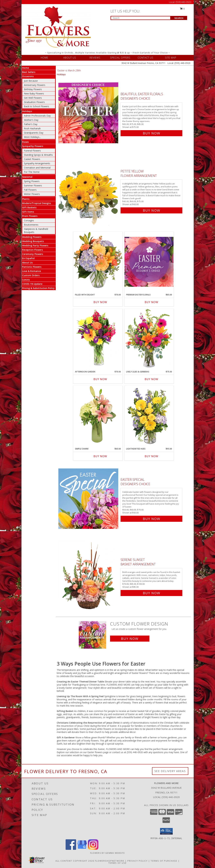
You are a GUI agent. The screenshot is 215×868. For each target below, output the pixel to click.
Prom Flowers (30, 216)
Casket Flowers (32, 159)
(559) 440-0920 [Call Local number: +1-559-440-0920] (183, 2)
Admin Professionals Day (37, 116)
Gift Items (28, 212)
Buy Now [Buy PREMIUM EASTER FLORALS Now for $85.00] (151, 302)
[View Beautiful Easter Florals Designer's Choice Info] (89, 113)
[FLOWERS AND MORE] (58, 27)
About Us (27, 263)
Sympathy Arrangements (37, 163)
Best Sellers (29, 72)
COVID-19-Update (32, 284)
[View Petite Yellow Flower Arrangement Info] (89, 190)
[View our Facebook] (71, 849)
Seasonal (27, 177)
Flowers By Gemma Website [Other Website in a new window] (107, 853)
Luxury (26, 280)
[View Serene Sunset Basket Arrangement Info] (89, 576)
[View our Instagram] (93, 849)
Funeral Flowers (32, 151)
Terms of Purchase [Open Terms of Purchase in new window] (164, 861)
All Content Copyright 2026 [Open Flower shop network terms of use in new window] (75, 861)
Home (26, 68)
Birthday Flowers (33, 89)
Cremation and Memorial (37, 168)
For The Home (32, 172)
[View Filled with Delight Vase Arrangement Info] (98, 262)
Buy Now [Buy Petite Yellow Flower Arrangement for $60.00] (152, 210)
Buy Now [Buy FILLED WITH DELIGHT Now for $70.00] (100, 302)
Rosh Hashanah (32, 128)
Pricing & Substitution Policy (38, 288)
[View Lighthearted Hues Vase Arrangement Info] (149, 416)
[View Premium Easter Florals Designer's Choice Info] (149, 262)
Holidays (27, 111)
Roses (25, 142)
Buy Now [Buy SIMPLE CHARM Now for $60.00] (100, 456)
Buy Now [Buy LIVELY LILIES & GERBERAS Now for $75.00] (151, 379)
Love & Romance (31, 271)
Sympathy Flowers (33, 146)
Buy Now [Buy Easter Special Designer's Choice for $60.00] (152, 519)
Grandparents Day (34, 133)
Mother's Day (31, 120)
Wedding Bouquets (33, 241)
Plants (26, 199)
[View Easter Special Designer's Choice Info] (89, 498)
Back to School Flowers (36, 106)
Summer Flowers (33, 185)
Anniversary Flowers (35, 85)
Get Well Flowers (33, 98)
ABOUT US (70, 58)
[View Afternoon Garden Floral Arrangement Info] (98, 339)
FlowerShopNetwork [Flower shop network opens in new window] (110, 861)
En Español (28, 258)
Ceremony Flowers (33, 254)
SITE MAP (171, 58)
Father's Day (31, 124)
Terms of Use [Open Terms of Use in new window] (118, 863)
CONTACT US (145, 58)
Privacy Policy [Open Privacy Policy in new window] (138, 861)
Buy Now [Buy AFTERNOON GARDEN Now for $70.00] (100, 379)
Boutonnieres (31, 225)
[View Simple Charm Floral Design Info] (98, 416)
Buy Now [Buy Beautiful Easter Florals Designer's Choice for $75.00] (152, 133)
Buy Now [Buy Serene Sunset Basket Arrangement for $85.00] (152, 593)
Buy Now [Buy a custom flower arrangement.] (130, 639)
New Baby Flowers (34, 94)
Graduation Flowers (34, 102)
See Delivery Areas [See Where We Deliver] (170, 771)
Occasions (28, 76)
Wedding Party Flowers (35, 245)
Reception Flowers (32, 250)
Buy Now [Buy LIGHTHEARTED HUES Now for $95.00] (151, 456)
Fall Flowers (30, 190)
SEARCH (179, 18)
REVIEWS (95, 58)
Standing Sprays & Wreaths (38, 155)
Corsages (29, 220)
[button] (166, 831)
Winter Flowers (32, 194)
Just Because (31, 81)
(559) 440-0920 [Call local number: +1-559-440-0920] (171, 797)
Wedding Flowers (32, 237)
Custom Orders (31, 275)
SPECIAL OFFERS (120, 58)
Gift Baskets (29, 207)
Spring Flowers (32, 181)
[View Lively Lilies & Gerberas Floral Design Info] (149, 339)
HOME (44, 58)
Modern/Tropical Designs (36, 203)
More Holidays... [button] (32, 137)
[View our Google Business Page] (82, 849)
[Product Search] (141, 18)
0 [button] (182, 9)
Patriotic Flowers (32, 267)
